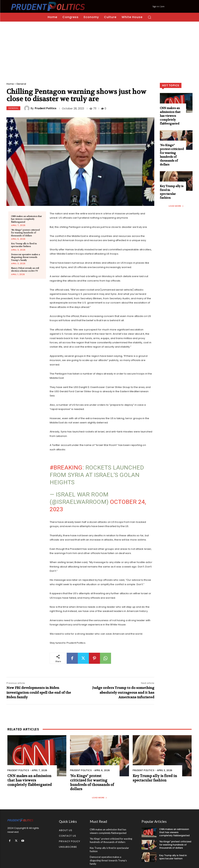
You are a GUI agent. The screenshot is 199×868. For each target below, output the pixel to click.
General (21, 84)
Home (10, 84)
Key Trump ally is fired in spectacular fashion (24, 245)
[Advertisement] (99, 49)
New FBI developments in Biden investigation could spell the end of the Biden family (39, 692)
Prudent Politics (46, 108)
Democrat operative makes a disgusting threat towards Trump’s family (25, 257)
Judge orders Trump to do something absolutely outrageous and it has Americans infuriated (123, 692)
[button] (149, 17)
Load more (176, 206)
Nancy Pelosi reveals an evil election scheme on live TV (25, 270)
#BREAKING (66, 467)
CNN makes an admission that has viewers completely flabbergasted (26, 219)
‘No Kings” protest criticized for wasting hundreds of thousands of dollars (25, 233)
